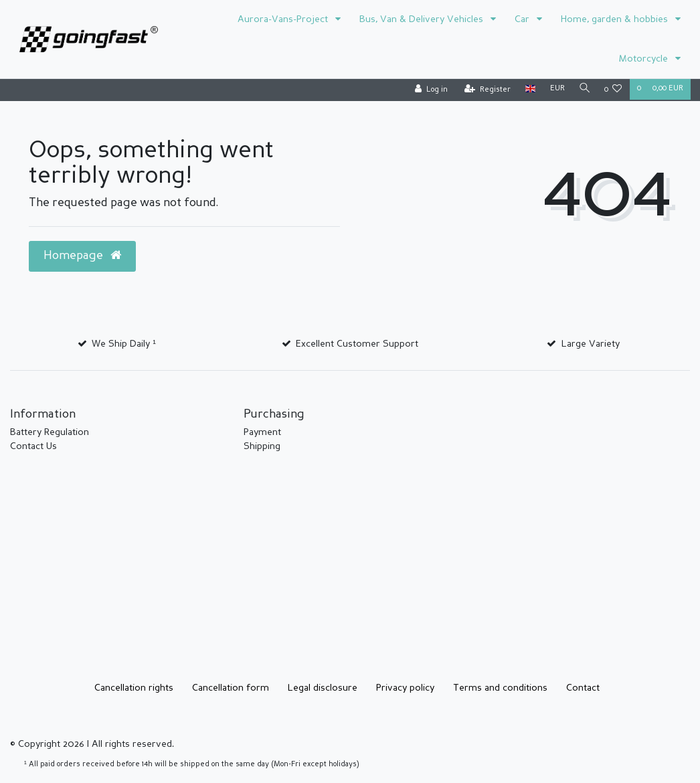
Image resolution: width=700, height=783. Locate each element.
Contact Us (33, 446)
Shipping (262, 446)
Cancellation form (231, 688)
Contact (583, 688)
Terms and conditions (500, 688)
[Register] (485, 90)
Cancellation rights (134, 688)
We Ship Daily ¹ (124, 344)
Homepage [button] (82, 256)
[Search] (584, 89)
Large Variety (591, 344)
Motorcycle (645, 59)
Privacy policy (405, 688)
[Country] (528, 89)
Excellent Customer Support (357, 344)
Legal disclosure (323, 688)
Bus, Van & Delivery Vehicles (423, 19)
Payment (262, 432)
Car (523, 19)
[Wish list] (613, 90)
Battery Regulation (50, 432)
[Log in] (429, 90)
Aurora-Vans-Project (284, 19)
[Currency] (555, 89)
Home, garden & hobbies (616, 19)
